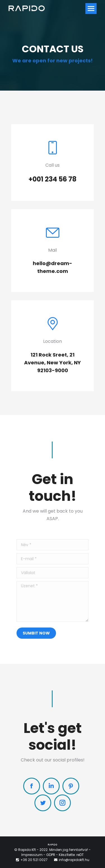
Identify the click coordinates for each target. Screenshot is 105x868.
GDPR (51, 855)
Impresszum (32, 855)
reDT (80, 855)
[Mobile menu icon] (91, 9)
